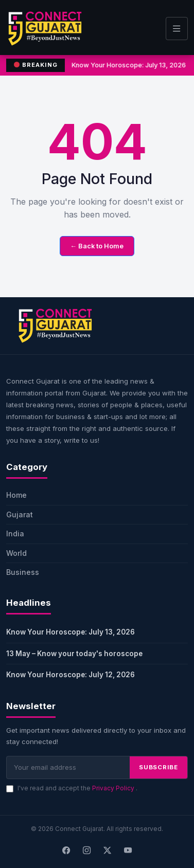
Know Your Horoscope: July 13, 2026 (70, 632)
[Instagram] (87, 851)
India (15, 534)
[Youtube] (128, 851)
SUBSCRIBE (158, 767)
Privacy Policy (114, 788)
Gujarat (20, 514)
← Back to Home (97, 246)
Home (16, 495)
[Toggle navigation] (177, 29)
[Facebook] (66, 851)
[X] (108, 851)
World (16, 553)
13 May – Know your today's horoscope (74, 654)
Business (23, 572)
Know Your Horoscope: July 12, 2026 (70, 675)
